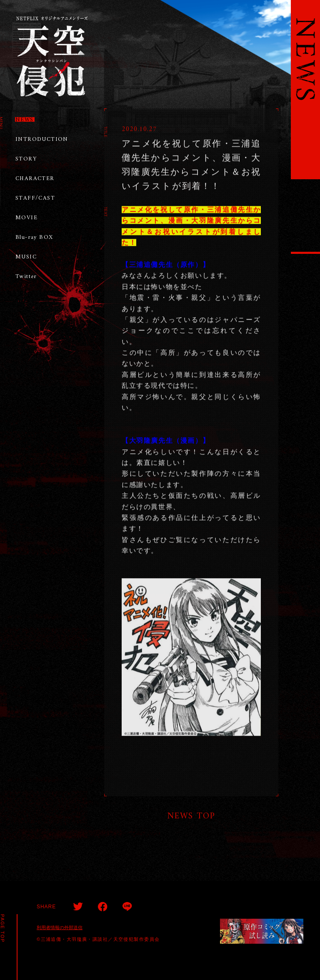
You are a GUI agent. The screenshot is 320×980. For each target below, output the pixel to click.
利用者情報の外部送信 (60, 927)
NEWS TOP (191, 817)
